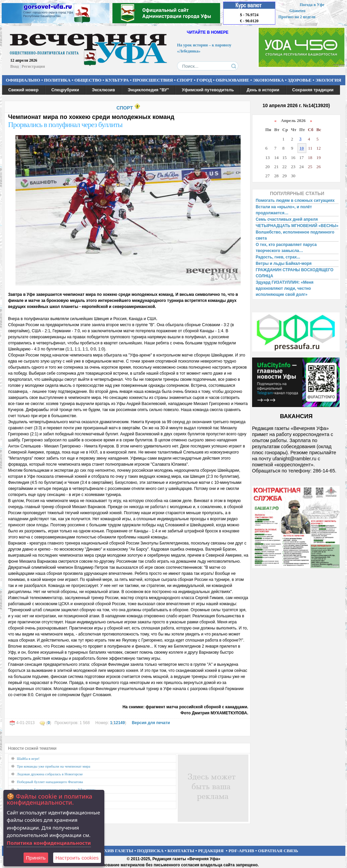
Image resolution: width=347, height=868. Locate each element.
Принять (36, 858)
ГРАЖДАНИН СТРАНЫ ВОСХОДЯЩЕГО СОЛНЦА (295, 273)
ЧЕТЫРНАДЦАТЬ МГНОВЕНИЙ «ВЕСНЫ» (297, 226)
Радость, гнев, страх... (278, 257)
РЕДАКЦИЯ (211, 851)
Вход (15, 66)
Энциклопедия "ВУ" (149, 90)
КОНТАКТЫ (181, 851)
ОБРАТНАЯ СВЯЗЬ (278, 851)
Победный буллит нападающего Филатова (50, 782)
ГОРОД (204, 80)
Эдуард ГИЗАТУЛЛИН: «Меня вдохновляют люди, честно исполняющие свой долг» (285, 288)
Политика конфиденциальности (49, 843)
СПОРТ (185, 80)
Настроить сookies (77, 858)
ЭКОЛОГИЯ (328, 80)
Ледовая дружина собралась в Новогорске (50, 774)
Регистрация (33, 66)
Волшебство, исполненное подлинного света (295, 235)
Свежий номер (24, 90)
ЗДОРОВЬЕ (300, 80)
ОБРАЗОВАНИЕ (233, 80)
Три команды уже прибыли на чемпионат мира (54, 766)
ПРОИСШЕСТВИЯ (153, 80)
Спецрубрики (65, 90)
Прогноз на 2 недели (297, 17)
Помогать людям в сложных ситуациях (295, 200)
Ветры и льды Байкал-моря (284, 263)
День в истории (263, 90)
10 (302, 148)
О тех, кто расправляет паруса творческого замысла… (286, 248)
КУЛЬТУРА (117, 80)
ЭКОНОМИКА (269, 80)
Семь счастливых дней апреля (287, 219)
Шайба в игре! (28, 758)
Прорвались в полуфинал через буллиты (65, 125)
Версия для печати (151, 723)
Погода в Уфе (312, 5)
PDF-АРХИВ (241, 851)
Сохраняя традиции (313, 90)
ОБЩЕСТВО (88, 80)
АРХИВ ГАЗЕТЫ (116, 851)
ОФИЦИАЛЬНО (23, 80)
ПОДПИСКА (150, 851)
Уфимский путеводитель (208, 90)
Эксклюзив (103, 90)
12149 (119, 723)
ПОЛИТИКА (57, 80)
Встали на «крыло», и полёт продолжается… (284, 210)
